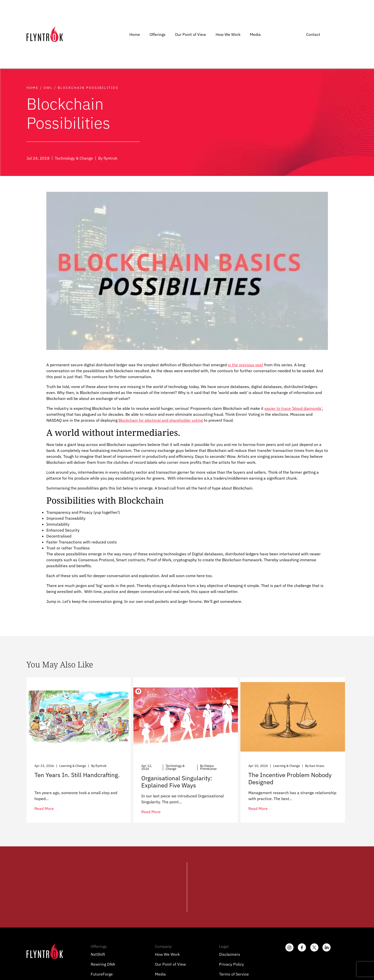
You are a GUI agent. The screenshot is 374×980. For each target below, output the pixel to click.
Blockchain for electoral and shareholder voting (161, 420)
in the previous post (245, 365)
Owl (48, 88)
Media (255, 34)
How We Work (228, 34)
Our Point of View (190, 34)
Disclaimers (230, 954)
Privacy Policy (231, 964)
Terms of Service (234, 974)
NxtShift (98, 954)
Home (135, 34)
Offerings (158, 34)
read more (44, 808)
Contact (313, 34)
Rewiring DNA (103, 964)
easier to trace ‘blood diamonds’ (293, 408)
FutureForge (102, 974)
